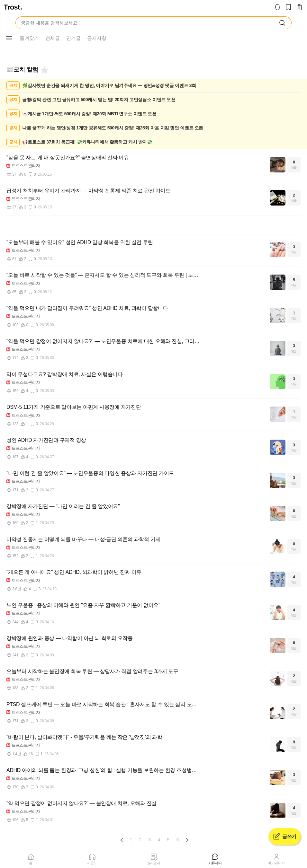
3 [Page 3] (150, 840)
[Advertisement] (154, 225)
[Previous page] (122, 840)
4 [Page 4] (159, 840)
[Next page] (187, 840)
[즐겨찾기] (44, 70)
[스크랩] (288, 8)
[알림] (277, 8)
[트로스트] (13, 8)
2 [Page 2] (140, 840)
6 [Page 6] (178, 840)
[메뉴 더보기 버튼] (9, 38)
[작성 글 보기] (299, 8)
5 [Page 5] (168, 840)
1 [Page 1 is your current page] (131, 840)
